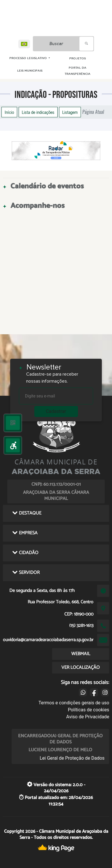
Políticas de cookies (88, 710)
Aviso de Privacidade (88, 717)
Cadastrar (56, 411)
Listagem (70, 112)
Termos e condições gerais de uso (74, 703)
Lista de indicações (38, 112)
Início (9, 112)
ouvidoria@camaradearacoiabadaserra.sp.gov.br (48, 640)
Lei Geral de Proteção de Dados (72, 758)
